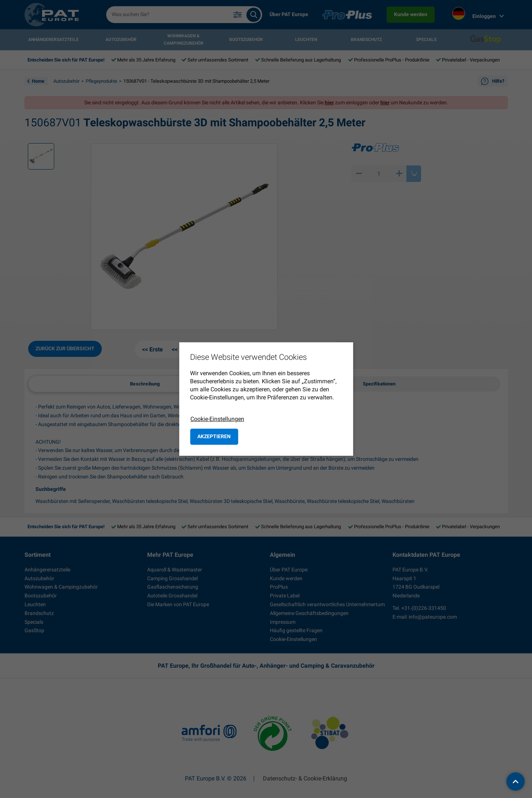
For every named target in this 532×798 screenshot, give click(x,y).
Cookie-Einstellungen (217, 419)
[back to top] (516, 782)
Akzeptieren (214, 436)
